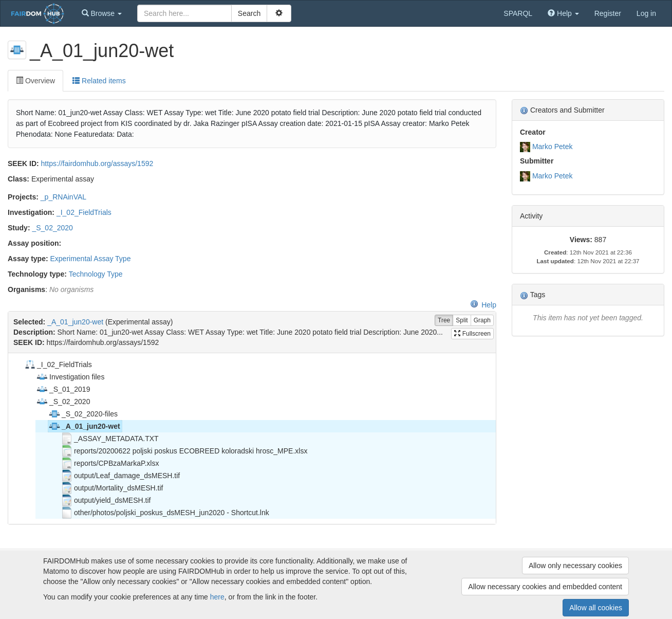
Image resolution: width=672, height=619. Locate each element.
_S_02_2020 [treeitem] (63, 402)
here (217, 597)
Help (483, 305)
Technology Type (96, 274)
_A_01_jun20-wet (75, 322)
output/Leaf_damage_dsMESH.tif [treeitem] (120, 476)
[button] (102, 13)
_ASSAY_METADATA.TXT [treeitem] (110, 439)
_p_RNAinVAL (63, 197)
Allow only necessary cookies (575, 566)
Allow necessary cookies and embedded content (545, 587)
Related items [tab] (99, 81)
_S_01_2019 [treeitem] (63, 389)
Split (462, 321)
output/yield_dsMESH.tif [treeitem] (106, 500)
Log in (646, 13)
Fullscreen (472, 334)
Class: (18, 179)
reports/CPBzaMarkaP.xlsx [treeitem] (110, 463)
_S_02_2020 (52, 228)
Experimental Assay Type (90, 259)
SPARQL (518, 13)
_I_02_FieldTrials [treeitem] (58, 365)
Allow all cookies (596, 608)
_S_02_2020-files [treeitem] (83, 414)
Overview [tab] (35, 81)
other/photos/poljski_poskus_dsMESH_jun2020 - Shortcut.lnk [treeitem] (165, 513)
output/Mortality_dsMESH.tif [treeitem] (112, 488)
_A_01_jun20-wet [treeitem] (84, 426)
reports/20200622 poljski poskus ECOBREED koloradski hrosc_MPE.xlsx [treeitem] (184, 451)
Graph (482, 321)
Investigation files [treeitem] (70, 377)
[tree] (252, 439)
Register (608, 13)
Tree (444, 321)
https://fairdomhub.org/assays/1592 (97, 163)
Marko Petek (553, 147)
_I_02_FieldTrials (84, 212)
